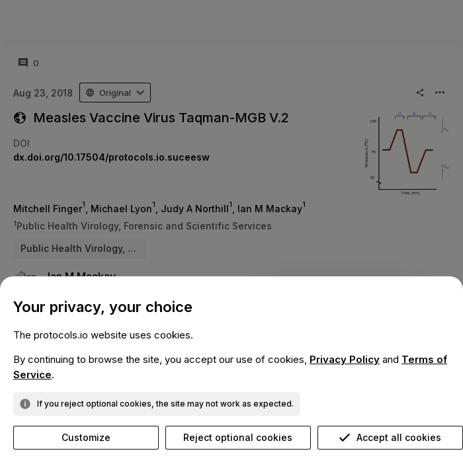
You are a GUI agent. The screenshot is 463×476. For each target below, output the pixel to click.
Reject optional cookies (238, 437)
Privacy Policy (345, 359)
